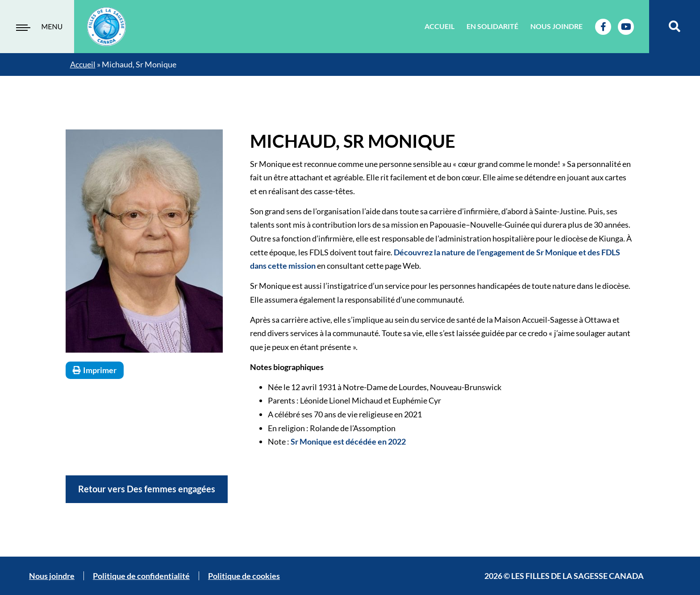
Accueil (440, 26)
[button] (675, 27)
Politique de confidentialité (141, 576)
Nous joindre (556, 26)
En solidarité (492, 26)
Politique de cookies (244, 576)
